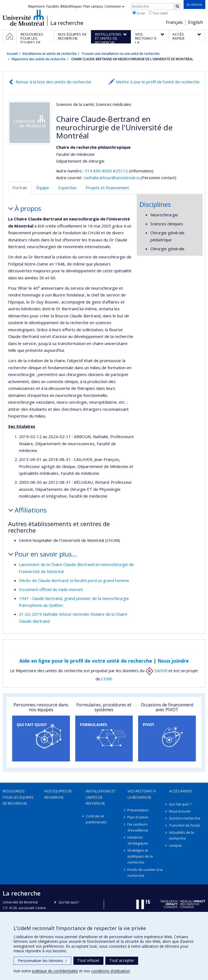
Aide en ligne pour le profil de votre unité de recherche (86, 661)
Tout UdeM (158, 13)
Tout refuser (88, 960)
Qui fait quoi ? (180, 804)
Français (174, 22)
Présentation (138, 810)
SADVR (156, 671)
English (195, 22)
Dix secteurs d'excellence (138, 827)
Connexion (114, 6)
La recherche (67, 23)
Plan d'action (138, 817)
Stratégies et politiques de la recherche (140, 856)
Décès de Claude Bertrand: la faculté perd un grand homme (74, 580)
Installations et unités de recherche (50, 54)
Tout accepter (122, 960)
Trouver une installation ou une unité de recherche (121, 54)
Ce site (139, 13)
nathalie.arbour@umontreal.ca (112, 178)
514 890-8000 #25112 (106, 171)
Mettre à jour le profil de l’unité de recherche (158, 82)
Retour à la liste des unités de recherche (53, 82)
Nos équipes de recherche (58, 794)
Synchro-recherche (185, 818)
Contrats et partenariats (96, 819)
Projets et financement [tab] (107, 188)
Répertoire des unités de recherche (39, 59)
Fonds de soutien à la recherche (145, 872)
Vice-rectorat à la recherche (142, 794)
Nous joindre (173, 661)
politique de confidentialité (55, 971)
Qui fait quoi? (69, 902)
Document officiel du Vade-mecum (51, 589)
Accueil (12, 54)
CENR (107, 679)
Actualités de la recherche (181, 835)
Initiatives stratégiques (138, 840)
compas (175, 845)
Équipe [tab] (43, 188)
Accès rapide (181, 791)
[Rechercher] (177, 7)
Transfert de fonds (185, 825)
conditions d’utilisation (111, 971)
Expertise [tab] (67, 188)
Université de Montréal (23, 18)
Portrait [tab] (20, 188)
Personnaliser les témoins (42, 961)
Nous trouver (180, 811)
